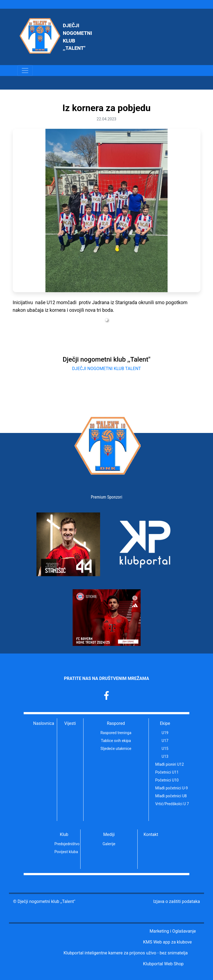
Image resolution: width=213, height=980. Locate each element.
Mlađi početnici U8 (168, 796)
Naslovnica (44, 723)
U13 (165, 756)
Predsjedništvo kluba (67, 844)
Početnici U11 (167, 772)
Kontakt (151, 835)
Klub (64, 835)
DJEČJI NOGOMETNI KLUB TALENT (107, 369)
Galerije (109, 844)
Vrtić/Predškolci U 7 (168, 804)
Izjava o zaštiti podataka (177, 901)
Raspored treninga (116, 733)
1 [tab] (107, 320)
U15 (165, 749)
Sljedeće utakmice (116, 749)
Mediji (109, 835)
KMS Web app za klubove (167, 942)
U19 (165, 733)
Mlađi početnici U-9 (168, 788)
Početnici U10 (167, 780)
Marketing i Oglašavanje (173, 931)
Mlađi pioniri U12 (168, 764)
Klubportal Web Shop (163, 964)
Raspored (116, 723)
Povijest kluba (66, 852)
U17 (165, 741)
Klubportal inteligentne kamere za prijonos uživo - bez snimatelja (126, 953)
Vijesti (70, 723)
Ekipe (165, 723)
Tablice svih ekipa (116, 741)
